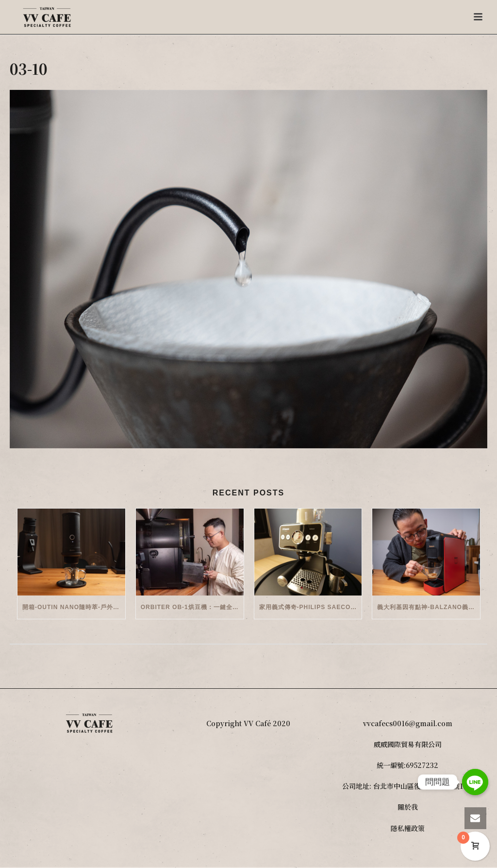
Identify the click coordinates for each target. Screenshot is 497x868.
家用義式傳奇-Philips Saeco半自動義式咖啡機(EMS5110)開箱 (311, 607)
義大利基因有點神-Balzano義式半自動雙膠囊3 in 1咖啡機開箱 (429, 607)
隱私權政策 (408, 828)
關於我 (408, 807)
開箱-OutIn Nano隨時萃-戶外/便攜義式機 (74, 607)
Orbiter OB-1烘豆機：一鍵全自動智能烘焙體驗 (192, 607)
